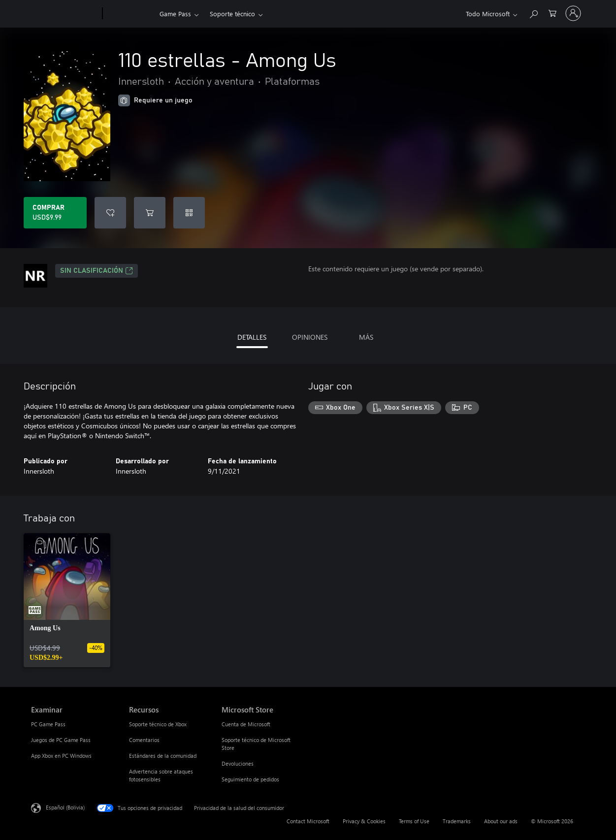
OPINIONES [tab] (310, 337)
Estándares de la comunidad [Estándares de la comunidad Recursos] (163, 756)
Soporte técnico (232, 14)
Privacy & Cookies (364, 821)
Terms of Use (414, 821)
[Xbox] (130, 14)
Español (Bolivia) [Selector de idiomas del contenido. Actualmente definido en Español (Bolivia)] (65, 807)
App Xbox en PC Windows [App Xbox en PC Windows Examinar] (61, 756)
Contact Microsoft (308, 821)
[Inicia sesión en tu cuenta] (573, 13)
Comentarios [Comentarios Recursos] (144, 740)
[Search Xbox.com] (533, 13)
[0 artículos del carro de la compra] (552, 13)
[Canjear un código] (189, 213)
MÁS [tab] (366, 337)
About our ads (501, 821)
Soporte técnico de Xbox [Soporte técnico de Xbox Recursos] (158, 724)
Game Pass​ (175, 14)
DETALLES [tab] (252, 337)
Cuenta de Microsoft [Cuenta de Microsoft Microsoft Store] (246, 724)
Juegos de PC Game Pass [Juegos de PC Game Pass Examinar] (61, 740)
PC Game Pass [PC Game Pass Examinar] (48, 724)
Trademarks (457, 821)
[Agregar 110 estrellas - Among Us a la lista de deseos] (110, 213)
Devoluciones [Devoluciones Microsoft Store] (238, 763)
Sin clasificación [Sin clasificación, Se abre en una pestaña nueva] (97, 271)
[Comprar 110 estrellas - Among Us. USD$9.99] (55, 213)
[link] (67, 600)
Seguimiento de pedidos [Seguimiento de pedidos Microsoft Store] (250, 779)
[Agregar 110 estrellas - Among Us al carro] (150, 213)
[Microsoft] (65, 14)
